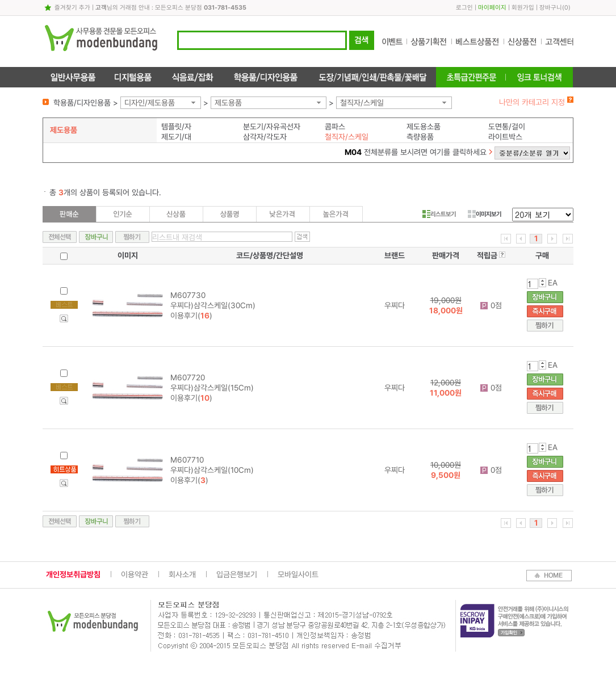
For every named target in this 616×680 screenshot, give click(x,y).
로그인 (464, 8)
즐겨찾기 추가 (72, 8)
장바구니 (551, 8)
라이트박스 (505, 137)
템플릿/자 (176, 127)
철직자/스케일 (362, 103)
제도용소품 (424, 127)
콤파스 (335, 127)
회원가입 (523, 8)
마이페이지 (492, 8)
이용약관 (135, 574)
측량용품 (420, 137)
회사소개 (182, 574)
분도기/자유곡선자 (272, 127)
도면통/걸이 (507, 127)
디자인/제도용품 (150, 103)
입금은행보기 (237, 574)
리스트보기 (439, 214)
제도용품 (228, 103)
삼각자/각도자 (265, 137)
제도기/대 (176, 137)
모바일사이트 (298, 574)
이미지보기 (485, 214)
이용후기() (191, 316)
